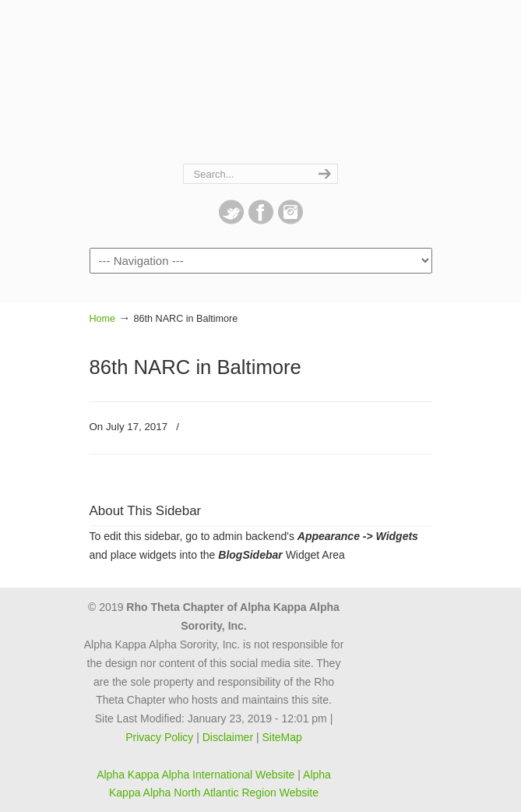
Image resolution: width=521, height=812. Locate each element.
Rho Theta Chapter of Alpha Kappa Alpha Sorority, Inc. (261, 83)
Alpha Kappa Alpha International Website (195, 775)
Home (103, 319)
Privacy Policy (159, 737)
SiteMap (282, 737)
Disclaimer (228, 737)
